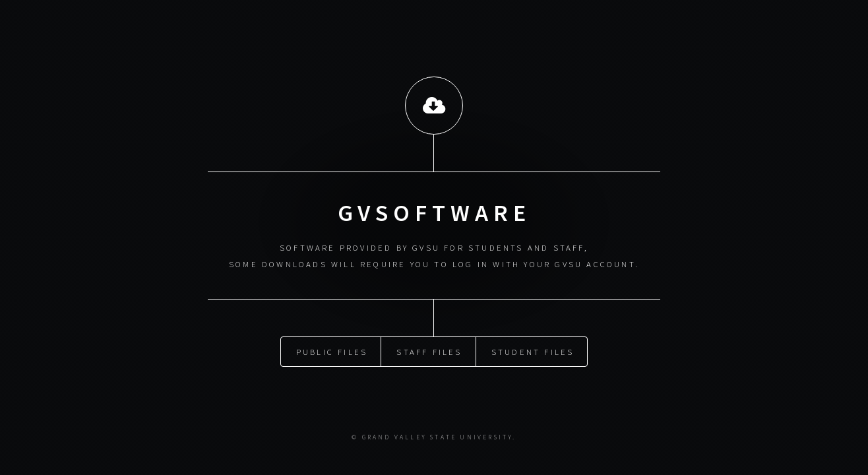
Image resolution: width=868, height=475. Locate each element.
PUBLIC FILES (332, 350)
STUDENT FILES (533, 350)
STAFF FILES (429, 350)
